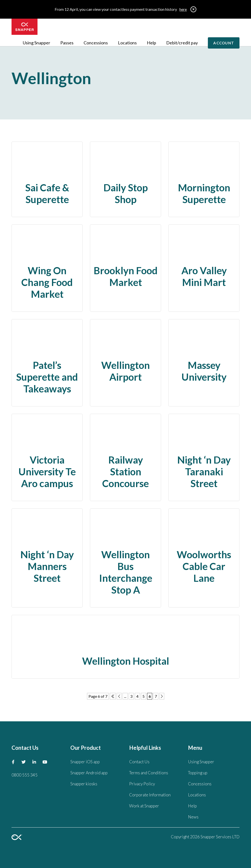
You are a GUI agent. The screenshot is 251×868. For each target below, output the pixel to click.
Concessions (96, 43)
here (183, 9)
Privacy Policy (142, 784)
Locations (127, 43)
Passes (67, 43)
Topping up (198, 773)
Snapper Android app (89, 773)
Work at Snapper (144, 806)
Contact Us (139, 762)
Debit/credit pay (182, 43)
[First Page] (113, 696)
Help (151, 43)
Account (224, 43)
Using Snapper (37, 43)
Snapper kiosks (84, 784)
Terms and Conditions (149, 773)
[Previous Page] (119, 696)
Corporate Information (150, 795)
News (193, 817)
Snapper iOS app (85, 762)
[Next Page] (162, 696)
